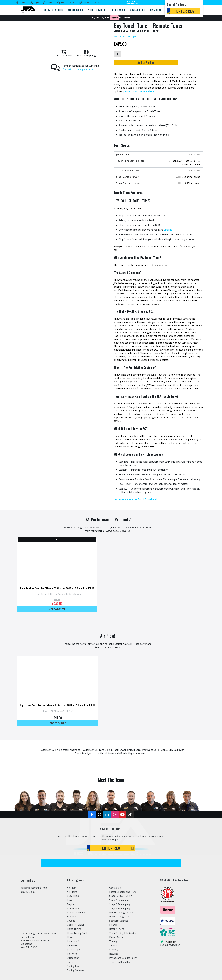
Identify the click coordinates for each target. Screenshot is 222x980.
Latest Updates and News (123, 892)
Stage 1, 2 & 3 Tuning (121, 896)
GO (132, 848)
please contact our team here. (139, 91)
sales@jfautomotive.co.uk (34, 888)
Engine (71, 904)
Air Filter (72, 888)
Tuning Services (76, 970)
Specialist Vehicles (119, 921)
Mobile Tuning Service (121, 912)
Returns (114, 954)
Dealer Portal (116, 937)
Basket (98, 3)
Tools (70, 962)
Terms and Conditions (121, 962)
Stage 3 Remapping (120, 908)
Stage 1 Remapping (120, 900)
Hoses (70, 937)
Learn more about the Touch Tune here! (135, 499)
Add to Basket (157, 63)
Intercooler (73, 945)
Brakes (71, 900)
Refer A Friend (117, 929)
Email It (168, 230)
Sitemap (114, 945)
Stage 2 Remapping (120, 904)
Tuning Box (73, 966)
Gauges (71, 921)
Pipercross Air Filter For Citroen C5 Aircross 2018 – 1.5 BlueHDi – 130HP (58, 705)
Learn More (125, 18)
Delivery (114, 950)
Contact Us (115, 888)
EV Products (73, 908)
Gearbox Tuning (76, 925)
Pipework (72, 954)
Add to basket (57, 609)
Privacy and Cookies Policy (123, 958)
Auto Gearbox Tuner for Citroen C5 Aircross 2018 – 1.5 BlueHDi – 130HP (57, 588)
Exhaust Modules (76, 912)
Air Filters (72, 892)
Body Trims (73, 896)
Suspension (73, 958)
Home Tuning (74, 929)
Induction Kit (74, 941)
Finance (113, 925)
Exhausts (72, 917)
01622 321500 (28, 892)
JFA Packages (74, 950)
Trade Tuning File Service (123, 933)
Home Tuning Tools (78, 933)
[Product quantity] (117, 54)
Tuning (113, 941)
